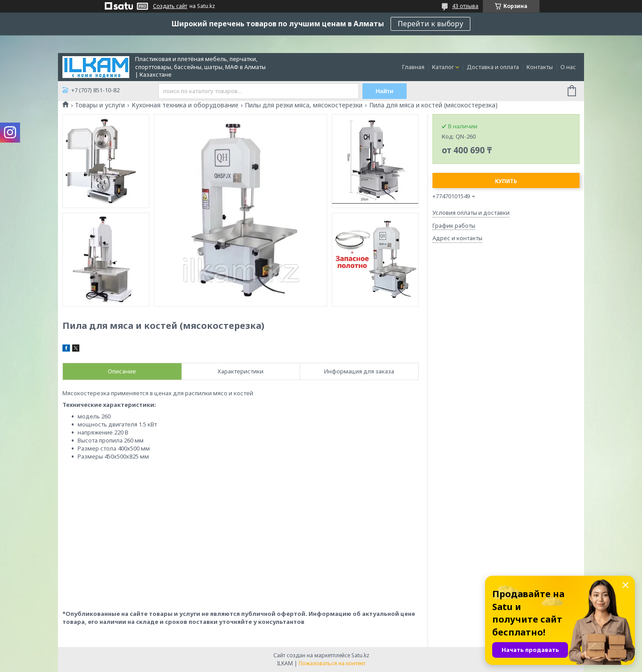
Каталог (443, 67)
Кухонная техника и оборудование (185, 105)
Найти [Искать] (385, 91)
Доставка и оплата (493, 67)
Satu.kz (360, 655)
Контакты (540, 67)
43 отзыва (465, 6)
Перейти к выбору (430, 24)
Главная (413, 67)
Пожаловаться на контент (332, 663)
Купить (506, 181)
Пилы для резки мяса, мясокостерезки (304, 105)
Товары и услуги (100, 105)
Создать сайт (170, 6)
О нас (568, 67)
